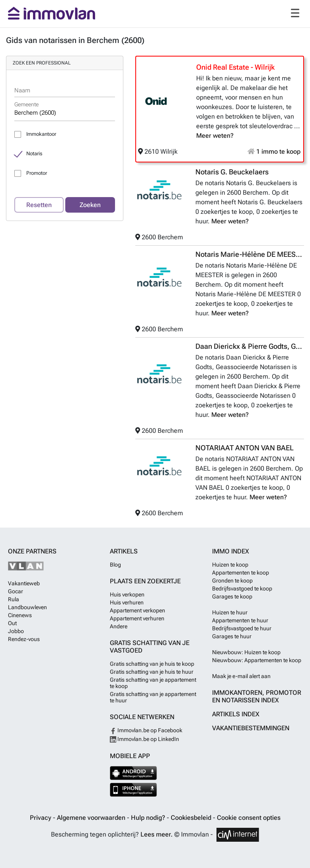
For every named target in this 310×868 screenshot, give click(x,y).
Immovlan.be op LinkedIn (144, 739)
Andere (119, 626)
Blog (115, 565)
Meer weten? (215, 136)
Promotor (37, 173)
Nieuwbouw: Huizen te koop (246, 652)
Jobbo (16, 631)
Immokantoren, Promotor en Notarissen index (257, 696)
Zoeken (90, 205)
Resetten (39, 205)
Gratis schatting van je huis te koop (152, 664)
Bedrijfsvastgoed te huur (242, 628)
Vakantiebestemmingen (251, 728)
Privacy (41, 818)
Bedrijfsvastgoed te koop (242, 588)
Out (12, 623)
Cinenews (20, 615)
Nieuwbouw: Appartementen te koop (257, 660)
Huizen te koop (230, 565)
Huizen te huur (230, 612)
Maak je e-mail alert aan (241, 676)
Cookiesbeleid (192, 818)
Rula (14, 599)
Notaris (34, 153)
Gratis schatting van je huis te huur (152, 672)
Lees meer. (157, 834)
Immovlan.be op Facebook (146, 730)
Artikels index (236, 714)
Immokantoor (41, 134)
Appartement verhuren (137, 618)
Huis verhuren (127, 602)
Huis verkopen (127, 594)
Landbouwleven (27, 607)
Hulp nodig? (149, 818)
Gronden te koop (232, 581)
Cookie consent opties (249, 818)
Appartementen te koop (241, 573)
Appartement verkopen (137, 610)
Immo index (231, 551)
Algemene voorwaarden (92, 818)
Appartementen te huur (240, 620)
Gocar (16, 591)
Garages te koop (232, 596)
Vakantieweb (24, 583)
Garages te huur (232, 636)
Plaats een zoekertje (145, 581)
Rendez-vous (24, 639)
